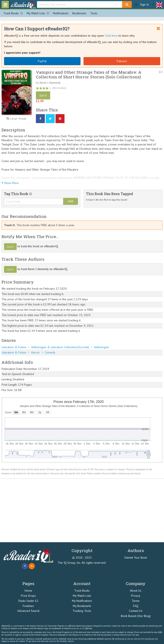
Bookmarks (79, 13)
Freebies (28, 606)
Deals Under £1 (28, 601)
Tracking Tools (82, 611)
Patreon (122, 61)
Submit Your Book (136, 558)
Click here (111, 36)
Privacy (136, 596)
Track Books (14, 13)
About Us (136, 591)
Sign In (142, 5)
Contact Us (136, 611)
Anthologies (102, 347)
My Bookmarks (82, 606)
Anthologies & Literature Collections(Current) (60, 347)
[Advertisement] (82, 510)
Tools (94, 13)
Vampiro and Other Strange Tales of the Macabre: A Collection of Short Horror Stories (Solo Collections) (89, 74)
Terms (136, 601)
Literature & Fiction (14, 347)
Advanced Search (28, 611)
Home (28, 591)
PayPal (42, 61)
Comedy (50, 352)
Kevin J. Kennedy (50, 83)
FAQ (136, 606)
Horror (35, 352)
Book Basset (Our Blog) (136, 616)
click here (40, 641)
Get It (43, 95)
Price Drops (28, 596)
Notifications (61, 13)
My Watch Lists (39, 13)
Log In (10, 247)
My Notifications (82, 601)
